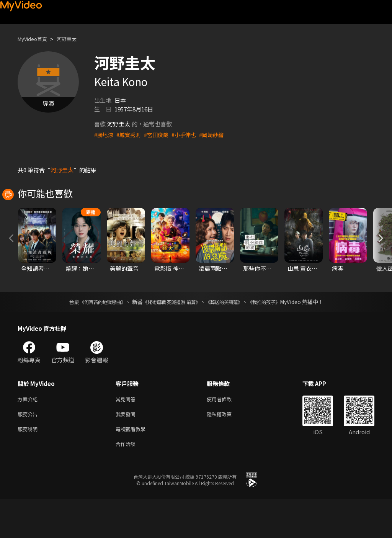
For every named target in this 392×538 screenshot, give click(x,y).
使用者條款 (226, 434)
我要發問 (127, 450)
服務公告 (29, 450)
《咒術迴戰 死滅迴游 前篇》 (170, 336)
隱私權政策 (226, 450)
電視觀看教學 (133, 466)
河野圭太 (73, 39)
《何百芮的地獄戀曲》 (92, 336)
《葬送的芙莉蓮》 (230, 336)
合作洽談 (127, 482)
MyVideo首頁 (35, 39)
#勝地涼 (104, 135)
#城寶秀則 (131, 135)
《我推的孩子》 (275, 336)
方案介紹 (29, 434)
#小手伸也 (189, 135)
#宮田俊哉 (160, 135)
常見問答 (127, 434)
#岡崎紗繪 (218, 135)
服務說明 (29, 466)
